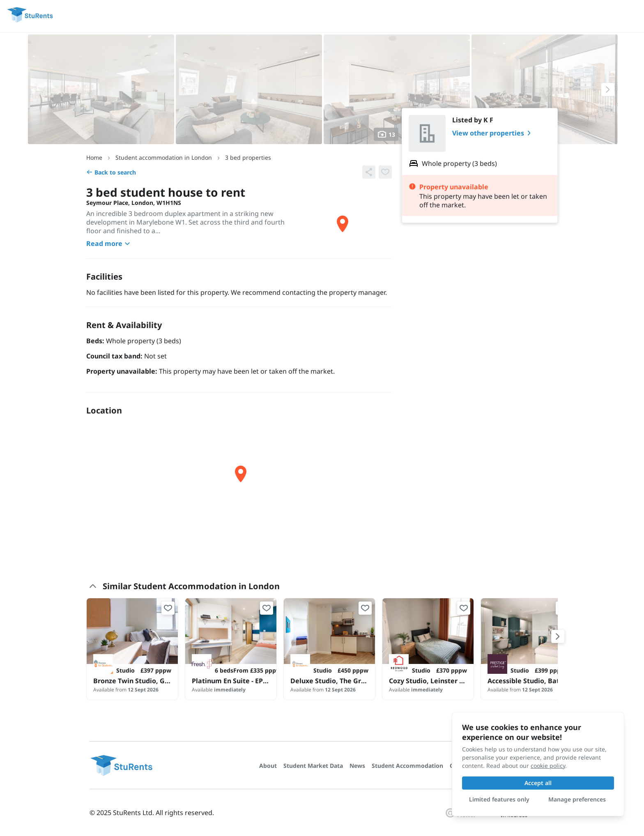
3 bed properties (248, 157)
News (357, 766)
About (268, 766)
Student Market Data (313, 766)
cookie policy (548, 766)
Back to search (111, 172)
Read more (109, 243)
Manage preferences (577, 799)
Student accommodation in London (164, 157)
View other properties (493, 133)
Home (94, 157)
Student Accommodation (407, 766)
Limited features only (499, 799)
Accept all (538, 783)
